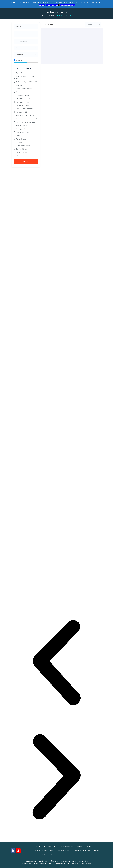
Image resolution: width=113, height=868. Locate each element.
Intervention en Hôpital (23, 105)
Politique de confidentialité (67, 5)
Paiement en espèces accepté (25, 116)
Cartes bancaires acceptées (24, 89)
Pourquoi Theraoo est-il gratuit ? (45, 851)
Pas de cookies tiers (52, 5)
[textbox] (26, 41)
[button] (56, 663)
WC (17, 156)
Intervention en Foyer (22, 102)
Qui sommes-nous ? (64, 851)
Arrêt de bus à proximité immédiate (27, 82)
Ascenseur (19, 85)
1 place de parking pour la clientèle (26, 73)
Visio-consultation (21, 152)
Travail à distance (21, 149)
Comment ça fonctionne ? (84, 846)
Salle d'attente (20, 142)
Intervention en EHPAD (23, 99)
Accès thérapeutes (67, 846)
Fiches (53, 15)
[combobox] (26, 34)
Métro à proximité (21, 112)
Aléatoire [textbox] (89, 25)
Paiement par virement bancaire (26, 122)
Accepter (42, 5)
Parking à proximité (22, 126)
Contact (97, 851)
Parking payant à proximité (24, 132)
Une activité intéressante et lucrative (46, 855)
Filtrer (26, 161)
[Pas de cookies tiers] (111, 4)
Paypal (18, 136)
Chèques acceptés (22, 92)
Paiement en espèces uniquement (26, 119)
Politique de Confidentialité (82, 851)
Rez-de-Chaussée (21, 139)
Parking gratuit (20, 129)
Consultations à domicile (23, 95)
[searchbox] (26, 34)
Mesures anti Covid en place (25, 109)
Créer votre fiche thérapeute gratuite (46, 846)
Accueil (45, 15)
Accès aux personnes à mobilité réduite (25, 77)
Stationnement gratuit (23, 146)
